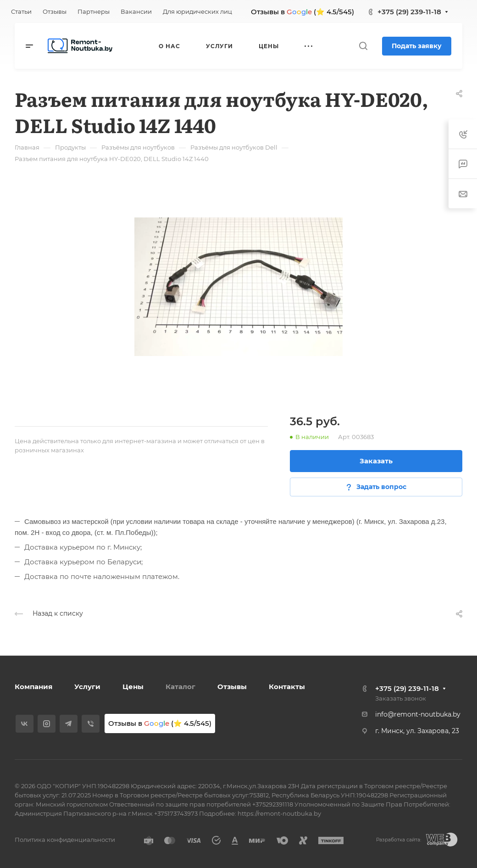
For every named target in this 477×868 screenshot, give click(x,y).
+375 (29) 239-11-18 (409, 12)
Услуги (87, 687)
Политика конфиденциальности (65, 840)
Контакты (287, 687)
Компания (33, 687)
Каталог (180, 687)
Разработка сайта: (399, 840)
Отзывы (232, 687)
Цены (133, 687)
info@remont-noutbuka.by (418, 714)
